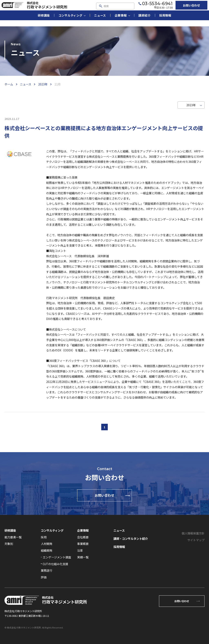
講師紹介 (144, 21)
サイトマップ (196, 540)
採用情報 (165, 21)
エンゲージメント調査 (57, 557)
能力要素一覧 (13, 537)
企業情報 (121, 21)
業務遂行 (47, 570)
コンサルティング (71, 21)
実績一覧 (83, 557)
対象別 (9, 544)
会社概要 (83, 537)
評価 (44, 577)
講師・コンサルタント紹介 (131, 538)
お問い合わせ (186, 8)
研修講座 (44, 21)
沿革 (80, 550)
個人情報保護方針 (193, 533)
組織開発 (47, 550)
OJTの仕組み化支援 (55, 564)
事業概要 (83, 544)
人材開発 (47, 544)
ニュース (100, 21)
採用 (44, 537)
